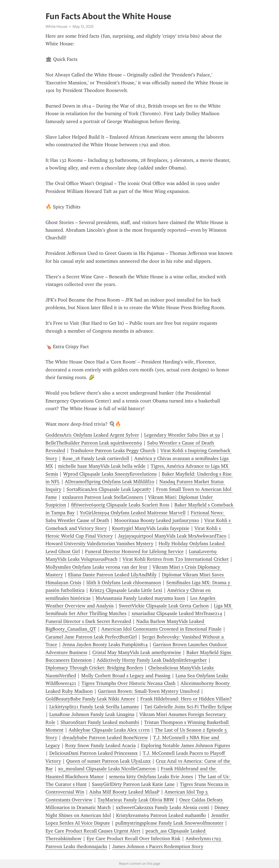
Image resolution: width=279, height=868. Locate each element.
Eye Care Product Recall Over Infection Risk (134, 839)
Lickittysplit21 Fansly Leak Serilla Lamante (94, 707)
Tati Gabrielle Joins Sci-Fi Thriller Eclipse (188, 707)
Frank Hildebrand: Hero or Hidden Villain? (186, 699)
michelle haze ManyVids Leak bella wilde (102, 466)
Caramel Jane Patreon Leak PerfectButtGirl (91, 637)
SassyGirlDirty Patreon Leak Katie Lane (133, 784)
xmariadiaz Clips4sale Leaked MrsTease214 (177, 613)
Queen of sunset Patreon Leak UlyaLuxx (108, 761)
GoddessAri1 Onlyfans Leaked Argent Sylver (92, 435)
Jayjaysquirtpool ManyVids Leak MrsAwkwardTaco (172, 536)
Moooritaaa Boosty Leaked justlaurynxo (157, 520)
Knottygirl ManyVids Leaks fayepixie (151, 528)
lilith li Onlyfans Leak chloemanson (124, 583)
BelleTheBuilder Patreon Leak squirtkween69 (94, 443)
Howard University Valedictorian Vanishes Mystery (99, 544)
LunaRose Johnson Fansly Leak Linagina (92, 714)
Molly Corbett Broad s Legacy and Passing (126, 676)
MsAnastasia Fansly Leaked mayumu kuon (140, 598)
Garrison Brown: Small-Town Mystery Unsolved (149, 691)
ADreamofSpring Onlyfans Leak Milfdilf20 (110, 482)
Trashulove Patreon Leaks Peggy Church (113, 451)
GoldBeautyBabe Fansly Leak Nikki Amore (90, 699)
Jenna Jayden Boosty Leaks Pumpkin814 (105, 645)
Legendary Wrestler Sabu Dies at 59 (182, 435)
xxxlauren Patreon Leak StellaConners (103, 497)
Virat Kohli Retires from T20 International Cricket (176, 559)
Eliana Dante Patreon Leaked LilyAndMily (112, 575)
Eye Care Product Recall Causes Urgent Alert (93, 831)
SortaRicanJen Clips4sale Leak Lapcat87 (109, 489)
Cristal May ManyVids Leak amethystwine (137, 652)
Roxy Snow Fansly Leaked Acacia (100, 745)
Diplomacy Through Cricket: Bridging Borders (94, 668)
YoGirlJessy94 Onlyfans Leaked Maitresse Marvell (133, 513)
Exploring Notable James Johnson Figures (185, 745)
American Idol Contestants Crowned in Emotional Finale (161, 629)
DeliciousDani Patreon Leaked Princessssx (93, 753)
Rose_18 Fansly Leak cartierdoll (96, 458)
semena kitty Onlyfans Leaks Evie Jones (151, 777)
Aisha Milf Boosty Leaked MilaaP (124, 792)
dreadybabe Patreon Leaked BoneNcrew (105, 738)
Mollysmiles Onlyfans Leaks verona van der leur (96, 567)
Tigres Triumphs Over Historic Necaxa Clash (128, 683)
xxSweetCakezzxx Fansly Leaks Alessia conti (163, 807)
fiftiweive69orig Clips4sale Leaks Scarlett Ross (120, 505)
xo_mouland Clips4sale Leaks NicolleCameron (107, 769)
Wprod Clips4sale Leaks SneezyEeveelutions (110, 474)
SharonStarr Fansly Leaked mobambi (100, 722)
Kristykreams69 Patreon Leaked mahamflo (161, 815)
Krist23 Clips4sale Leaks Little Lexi (126, 590)
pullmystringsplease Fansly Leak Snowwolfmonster (169, 823)
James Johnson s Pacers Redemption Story (158, 846)
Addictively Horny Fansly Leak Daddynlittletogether (152, 660)
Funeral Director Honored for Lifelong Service (134, 551)
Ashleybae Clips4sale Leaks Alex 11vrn (109, 730)
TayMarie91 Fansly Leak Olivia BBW (136, 800)
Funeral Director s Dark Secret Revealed (88, 621)
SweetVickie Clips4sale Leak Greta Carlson (164, 606)
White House (56, 26)
